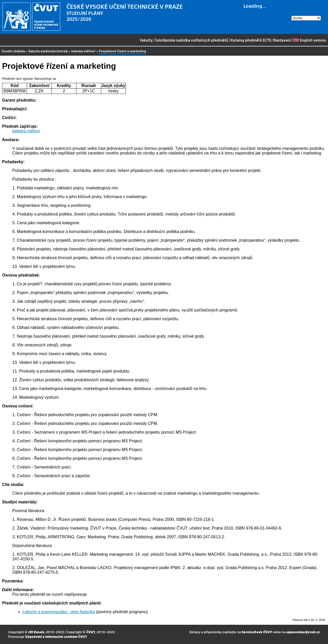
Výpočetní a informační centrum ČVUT (56, 636)
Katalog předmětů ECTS (251, 40)
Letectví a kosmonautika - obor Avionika (59, 612)
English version (310, 40)
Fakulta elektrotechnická (48, 51)
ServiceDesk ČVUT (257, 632)
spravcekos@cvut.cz (303, 632)
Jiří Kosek (36, 632)
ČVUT (91, 632)
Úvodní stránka (13, 51)
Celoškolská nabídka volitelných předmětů (192, 40)
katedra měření (83, 51)
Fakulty (146, 40)
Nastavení (282, 40)
